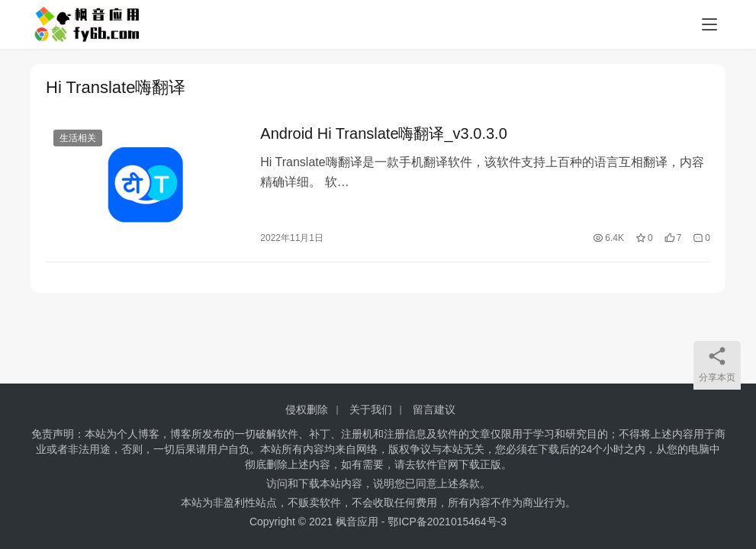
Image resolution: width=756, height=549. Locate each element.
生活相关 (78, 139)
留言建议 (434, 409)
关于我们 (371, 409)
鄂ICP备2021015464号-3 (447, 522)
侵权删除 (307, 409)
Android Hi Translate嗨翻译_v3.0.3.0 (384, 134)
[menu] (709, 24)
